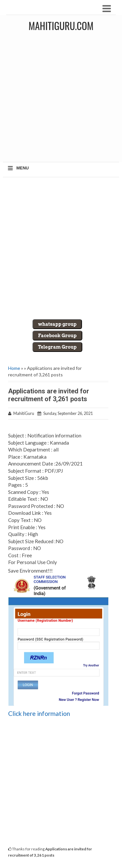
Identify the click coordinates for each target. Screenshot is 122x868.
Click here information (39, 713)
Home (14, 368)
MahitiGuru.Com (61, 26)
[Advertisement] (61, 99)
